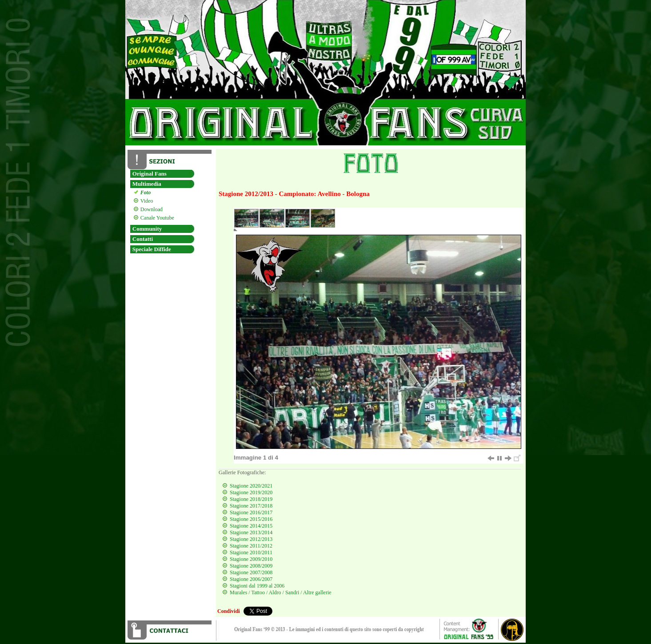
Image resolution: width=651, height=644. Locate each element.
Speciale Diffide (152, 249)
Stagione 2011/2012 (251, 546)
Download (150, 209)
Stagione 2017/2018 (251, 506)
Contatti (143, 239)
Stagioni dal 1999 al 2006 (257, 586)
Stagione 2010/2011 (251, 552)
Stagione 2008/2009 (251, 566)
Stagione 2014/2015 (251, 526)
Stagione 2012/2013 (251, 539)
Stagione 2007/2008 (251, 572)
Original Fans (150, 174)
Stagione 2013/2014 (251, 532)
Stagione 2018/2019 (251, 499)
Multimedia (147, 184)
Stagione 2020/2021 (251, 486)
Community (147, 229)
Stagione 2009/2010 (251, 559)
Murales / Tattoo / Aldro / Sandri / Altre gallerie (281, 592)
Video (146, 201)
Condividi (229, 611)
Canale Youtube (156, 218)
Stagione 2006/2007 (251, 579)
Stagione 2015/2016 (251, 519)
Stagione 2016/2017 (251, 512)
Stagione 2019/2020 (251, 492)
